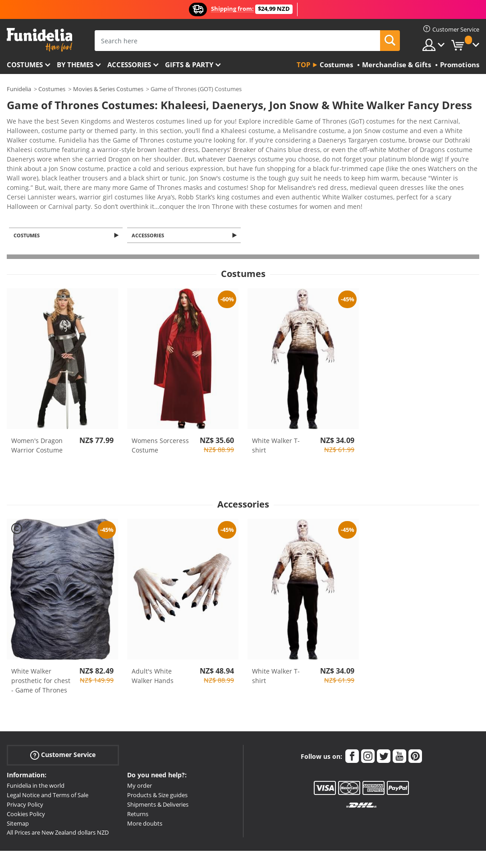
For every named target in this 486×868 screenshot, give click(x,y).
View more (32, 171)
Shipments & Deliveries (158, 771)
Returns (138, 780)
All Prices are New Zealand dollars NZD (58, 799)
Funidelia (19, 89)
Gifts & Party (189, 65)
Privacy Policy (25, 771)
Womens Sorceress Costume (160, 411)
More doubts (145, 790)
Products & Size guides (157, 761)
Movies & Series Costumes (108, 89)
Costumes (25, 65)
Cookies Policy (26, 780)
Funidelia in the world (36, 752)
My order (140, 752)
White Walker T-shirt (276, 411)
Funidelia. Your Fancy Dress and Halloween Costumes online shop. (39, 40)
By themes (75, 65)
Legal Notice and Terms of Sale (48, 761)
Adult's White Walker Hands (153, 642)
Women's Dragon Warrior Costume (37, 411)
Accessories (129, 65)
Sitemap (18, 790)
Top (303, 65)
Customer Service (63, 721)
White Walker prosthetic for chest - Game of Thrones (41, 647)
